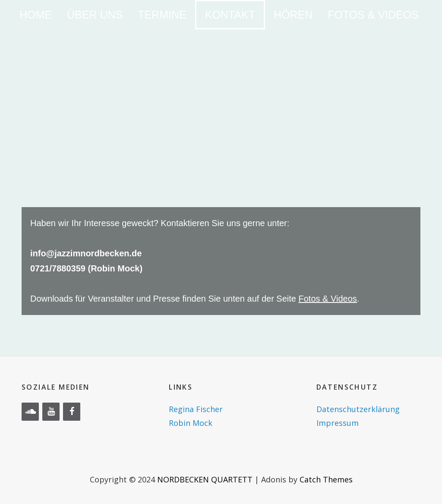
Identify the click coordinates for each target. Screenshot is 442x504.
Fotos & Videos (328, 299)
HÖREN (293, 15)
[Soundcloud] (30, 412)
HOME (36, 15)
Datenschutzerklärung (358, 409)
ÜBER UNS (95, 15)
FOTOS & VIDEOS (373, 15)
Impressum (338, 423)
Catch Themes (326, 479)
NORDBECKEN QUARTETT (205, 479)
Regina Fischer (196, 409)
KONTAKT (230, 15)
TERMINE (162, 15)
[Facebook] (72, 412)
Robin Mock (191, 423)
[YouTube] (51, 412)
